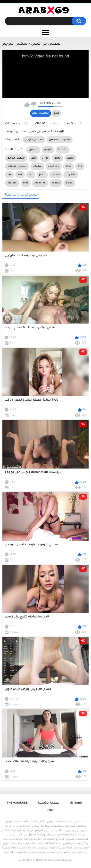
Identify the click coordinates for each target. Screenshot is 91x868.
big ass (12, 183)
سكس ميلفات (17, 166)
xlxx (20, 175)
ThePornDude (17, 803)
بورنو (58, 158)
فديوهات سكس (59, 140)
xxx (9, 175)
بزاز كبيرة (54, 166)
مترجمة (63, 150)
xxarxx (56, 183)
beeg (69, 183)
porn (42, 175)
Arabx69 (38, 860)
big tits (71, 175)
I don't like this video (33, 104)
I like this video (27, 104)
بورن (45, 158)
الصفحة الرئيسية (49, 803)
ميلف (70, 158)
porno (56, 175)
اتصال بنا (76, 803)
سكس (33, 150)
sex (31, 175)
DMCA (50, 810)
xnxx (68, 166)
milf (26, 183)
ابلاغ (56, 113)
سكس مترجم (34, 140)
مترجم (48, 150)
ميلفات (37, 166)
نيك (33, 158)
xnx (80, 166)
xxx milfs (40, 183)
